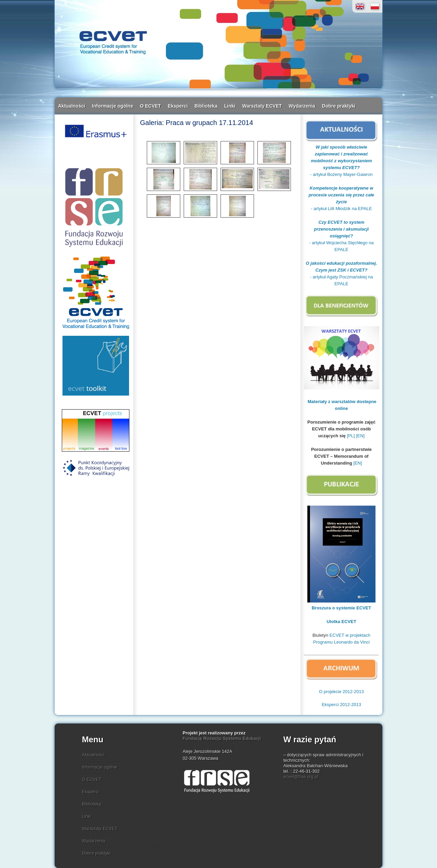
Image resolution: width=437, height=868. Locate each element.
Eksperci (178, 106)
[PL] (351, 436)
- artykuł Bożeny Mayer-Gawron (342, 174)
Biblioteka (206, 106)
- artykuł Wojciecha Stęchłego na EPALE (341, 236)
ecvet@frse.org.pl (301, 777)
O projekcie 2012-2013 (341, 692)
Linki (230, 106)
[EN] (360, 436)
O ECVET (150, 106)
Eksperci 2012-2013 (341, 705)
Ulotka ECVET (342, 622)
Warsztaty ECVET (262, 106)
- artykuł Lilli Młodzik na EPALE (342, 209)
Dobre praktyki (339, 106)
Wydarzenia (302, 106)
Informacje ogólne (112, 106)
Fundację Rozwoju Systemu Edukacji (222, 738)
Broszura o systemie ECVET (341, 608)
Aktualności (72, 106)
